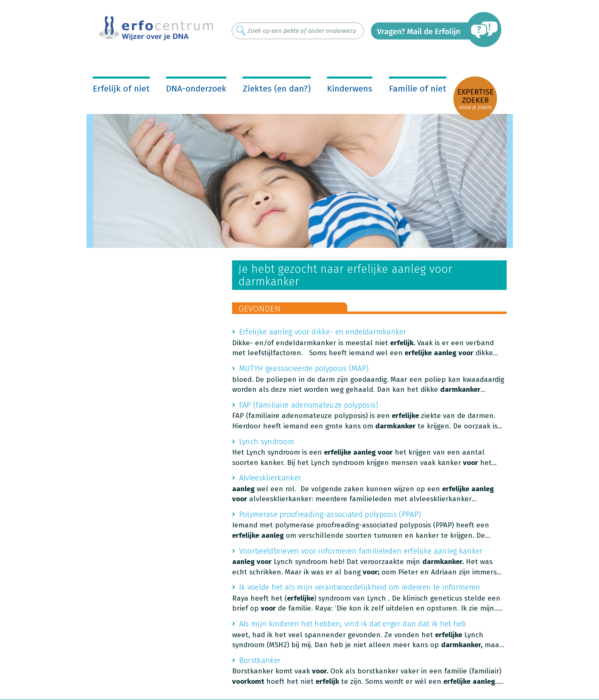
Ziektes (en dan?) (277, 89)
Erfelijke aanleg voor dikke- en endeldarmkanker (323, 332)
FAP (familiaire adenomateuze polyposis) (309, 405)
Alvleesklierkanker (270, 478)
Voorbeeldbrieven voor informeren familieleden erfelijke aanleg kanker (361, 551)
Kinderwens (350, 89)
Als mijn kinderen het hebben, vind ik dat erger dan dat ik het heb (353, 624)
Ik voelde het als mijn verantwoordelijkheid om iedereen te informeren (360, 587)
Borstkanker (260, 660)
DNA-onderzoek (196, 89)
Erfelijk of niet (121, 89)
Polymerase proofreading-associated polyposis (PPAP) (330, 514)
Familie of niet (418, 89)
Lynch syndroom (267, 442)
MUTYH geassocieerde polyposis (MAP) (304, 369)
